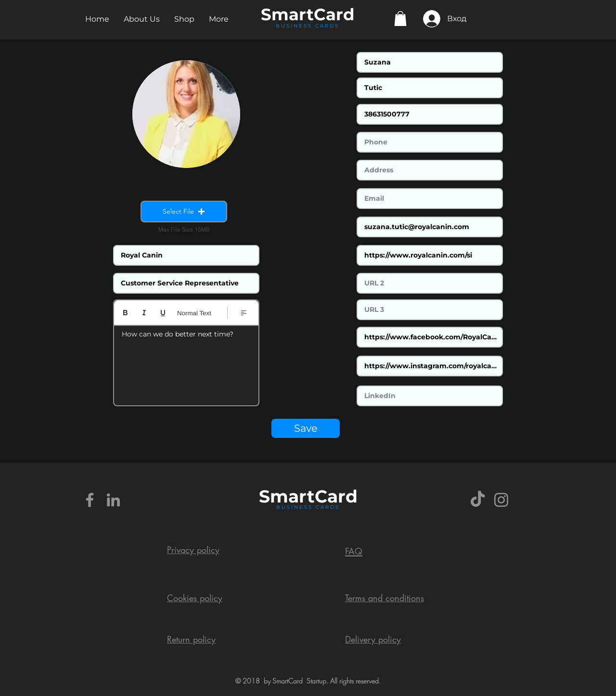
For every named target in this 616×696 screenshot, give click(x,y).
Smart (287, 496)
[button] (142, 19)
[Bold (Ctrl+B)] (125, 313)
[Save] (306, 428)
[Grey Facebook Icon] (90, 500)
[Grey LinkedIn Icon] (113, 500)
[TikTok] (478, 500)
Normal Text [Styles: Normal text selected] (194, 313)
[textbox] (186, 362)
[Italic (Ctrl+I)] (144, 313)
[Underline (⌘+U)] (163, 313)
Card (334, 14)
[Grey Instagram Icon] (501, 500)
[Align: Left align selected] (244, 313)
